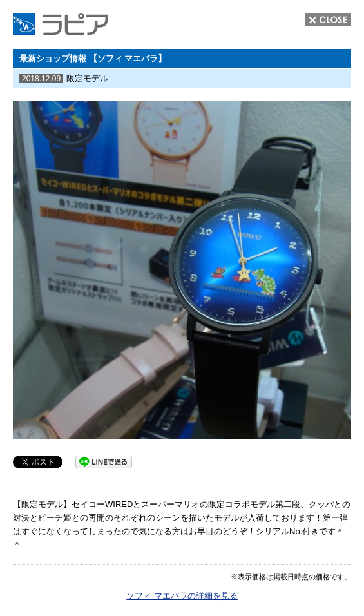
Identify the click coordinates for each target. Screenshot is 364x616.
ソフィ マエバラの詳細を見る (182, 596)
